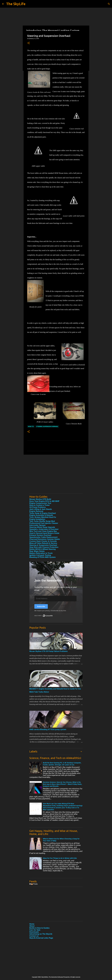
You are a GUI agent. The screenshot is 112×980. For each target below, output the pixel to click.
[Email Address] (55, 599)
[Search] (109, 4)
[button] (28, 43)
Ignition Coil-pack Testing (40, 555)
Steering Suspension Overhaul (47, 426)
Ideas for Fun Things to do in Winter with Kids (60, 858)
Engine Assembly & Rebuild (41, 515)
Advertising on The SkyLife (41, 934)
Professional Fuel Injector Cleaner (44, 523)
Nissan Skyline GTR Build (40, 499)
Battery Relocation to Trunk (41, 553)
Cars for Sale (35, 930)
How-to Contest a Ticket (39, 505)
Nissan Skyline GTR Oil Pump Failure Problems (49, 651)
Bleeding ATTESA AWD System (42, 557)
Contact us (34, 936)
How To (31, 426)
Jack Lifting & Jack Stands (41, 509)
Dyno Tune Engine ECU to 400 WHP (44, 501)
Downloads (34, 932)
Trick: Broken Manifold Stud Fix (43, 517)
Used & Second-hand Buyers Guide (44, 533)
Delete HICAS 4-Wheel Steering (43, 549)
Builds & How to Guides (39, 928)
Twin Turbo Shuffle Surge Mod (42, 521)
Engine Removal (36, 511)
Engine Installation (37, 519)
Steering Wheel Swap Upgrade (42, 527)
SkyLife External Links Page (41, 938)
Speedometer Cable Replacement (43, 537)
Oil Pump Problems (38, 507)
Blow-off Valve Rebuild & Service (43, 543)
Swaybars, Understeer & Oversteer (44, 529)
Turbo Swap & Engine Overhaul (43, 513)
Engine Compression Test (40, 503)
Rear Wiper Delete (37, 551)
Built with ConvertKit (53, 615)
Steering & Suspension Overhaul (43, 545)
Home (32, 924)
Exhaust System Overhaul (40, 535)
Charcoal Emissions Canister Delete (45, 539)
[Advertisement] (56, 476)
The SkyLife (16, 4)
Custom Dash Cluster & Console (43, 541)
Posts (34, 884)
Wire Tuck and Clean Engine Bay (43, 531)
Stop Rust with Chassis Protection (44, 547)
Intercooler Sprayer (38, 525)
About (32, 926)
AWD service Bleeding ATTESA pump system (48, 729)
